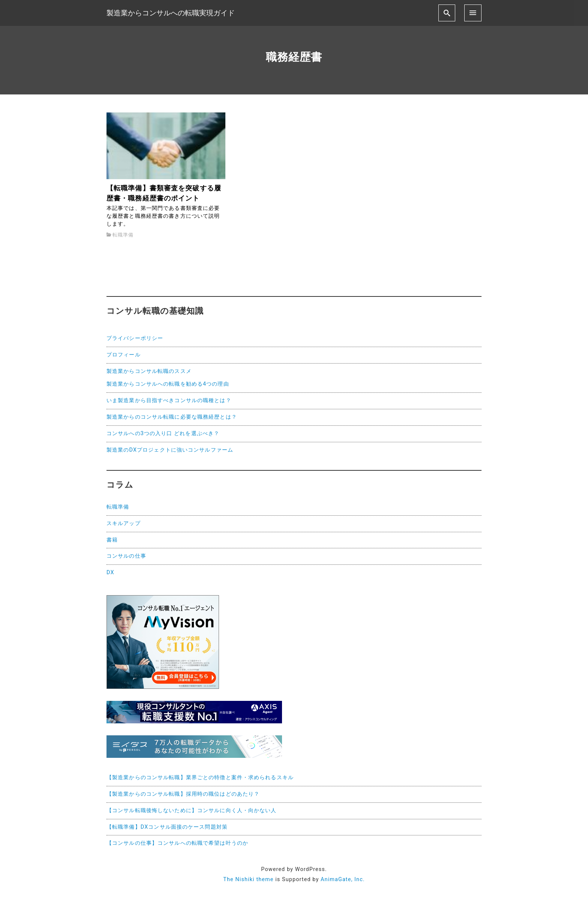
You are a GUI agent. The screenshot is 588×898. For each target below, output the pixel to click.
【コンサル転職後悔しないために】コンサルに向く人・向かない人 (192, 810)
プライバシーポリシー (135, 338)
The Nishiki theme (248, 879)
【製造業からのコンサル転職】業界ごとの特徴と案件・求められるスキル (200, 778)
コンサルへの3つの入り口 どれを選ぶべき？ (163, 433)
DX (110, 572)
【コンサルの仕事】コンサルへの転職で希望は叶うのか (177, 843)
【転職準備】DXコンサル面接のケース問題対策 (167, 827)
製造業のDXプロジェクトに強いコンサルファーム (170, 450)
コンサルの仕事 (126, 556)
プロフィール (124, 355)
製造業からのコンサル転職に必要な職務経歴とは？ (172, 417)
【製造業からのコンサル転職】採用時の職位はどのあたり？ (183, 794)
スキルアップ (124, 523)
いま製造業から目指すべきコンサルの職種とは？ (169, 400)
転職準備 (123, 235)
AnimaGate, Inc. (343, 879)
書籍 (112, 540)
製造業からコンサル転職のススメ (149, 371)
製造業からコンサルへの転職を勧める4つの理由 (168, 384)
